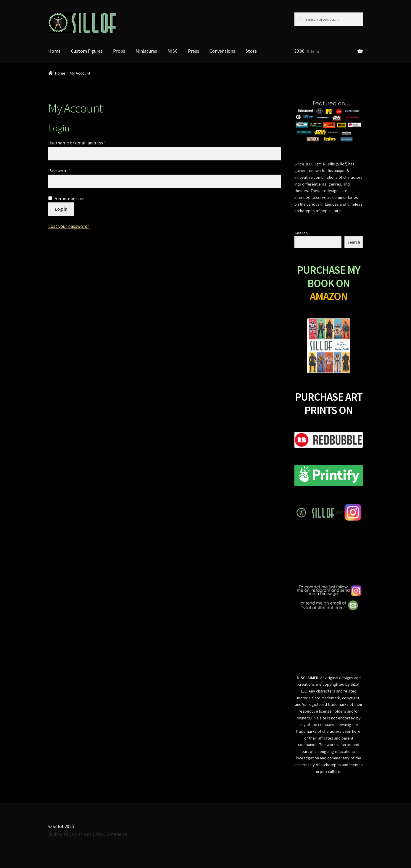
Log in (61, 209)
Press (194, 51)
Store (251, 51)
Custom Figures (87, 51)
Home (54, 51)
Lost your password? (69, 226)
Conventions (222, 51)
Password (59, 170)
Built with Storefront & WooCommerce (88, 834)
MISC (173, 51)
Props (119, 51)
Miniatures (146, 51)
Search (301, 233)
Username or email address (77, 143)
